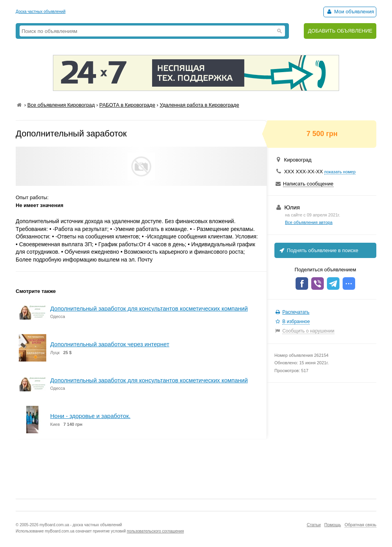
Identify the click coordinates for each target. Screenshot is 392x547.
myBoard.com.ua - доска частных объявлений (81, 525)
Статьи (314, 525)
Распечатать (296, 312)
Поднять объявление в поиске (318, 250)
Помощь (333, 525)
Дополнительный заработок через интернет (110, 344)
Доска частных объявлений (41, 12)
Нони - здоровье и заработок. (90, 416)
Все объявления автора (309, 222)
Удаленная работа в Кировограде (199, 105)
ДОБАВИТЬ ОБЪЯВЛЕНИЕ (340, 31)
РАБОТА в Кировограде (127, 105)
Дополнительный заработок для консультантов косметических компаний (149, 308)
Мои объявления (350, 12)
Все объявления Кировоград (61, 105)
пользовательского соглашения (156, 531)
